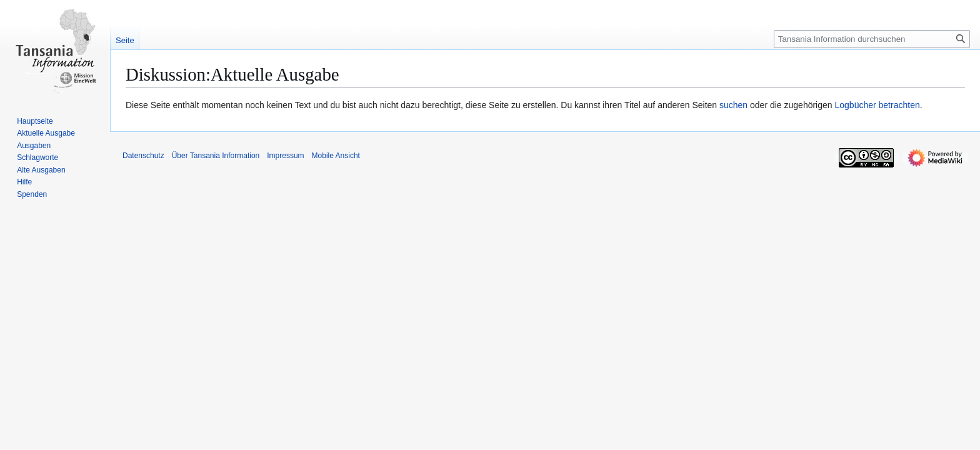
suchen (733, 105)
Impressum (285, 156)
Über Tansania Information (216, 156)
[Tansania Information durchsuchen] (872, 39)
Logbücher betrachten (877, 105)
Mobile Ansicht (336, 156)
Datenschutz (143, 156)
